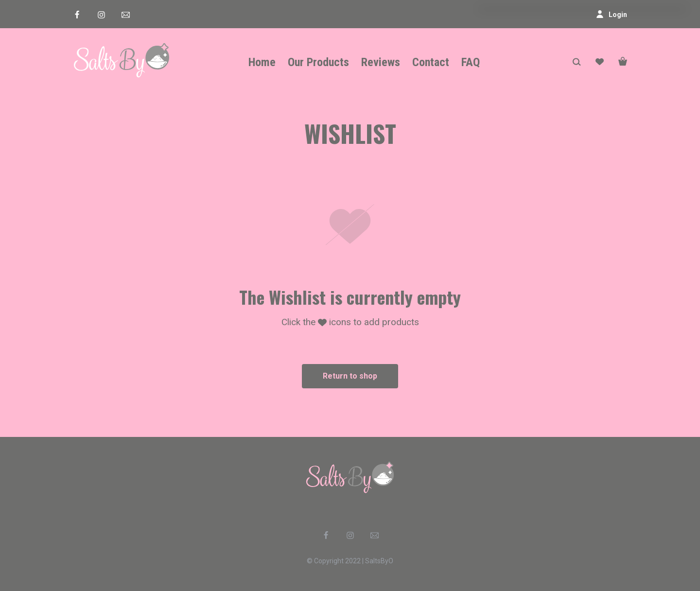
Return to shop (350, 376)
